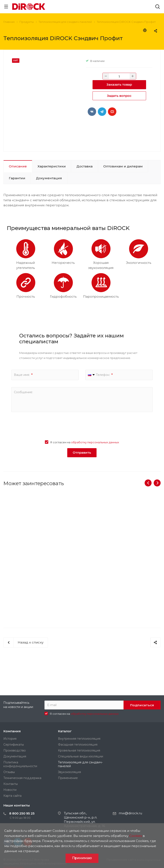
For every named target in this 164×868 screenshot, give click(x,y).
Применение (68, 778)
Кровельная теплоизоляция (79, 750)
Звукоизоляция (69, 772)
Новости (10, 790)
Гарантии (17, 178)
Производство (15, 750)
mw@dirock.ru (130, 813)
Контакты (11, 784)
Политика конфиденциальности (20, 764)
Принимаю (82, 858)
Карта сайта (12, 796)
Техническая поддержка (22, 778)
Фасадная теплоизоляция (78, 745)
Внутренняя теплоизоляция (79, 739)
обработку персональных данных (95, 442)
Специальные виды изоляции (81, 756)
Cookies (136, 836)
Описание (18, 166)
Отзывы (9, 772)
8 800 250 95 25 (22, 813)
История (10, 739)
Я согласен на (85, 442)
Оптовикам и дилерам (123, 166)
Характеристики (52, 166)
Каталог (65, 731)
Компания (12, 731)
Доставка (85, 166)
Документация (49, 178)
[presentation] (82, 427)
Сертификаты (14, 745)
